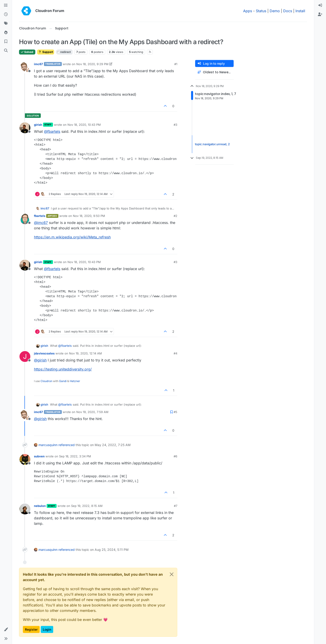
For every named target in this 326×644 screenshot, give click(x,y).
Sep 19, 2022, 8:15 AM (87, 506)
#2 (175, 216)
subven (39, 456)
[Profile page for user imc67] (25, 67)
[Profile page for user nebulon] (25, 509)
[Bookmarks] (6, 42)
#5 (175, 412)
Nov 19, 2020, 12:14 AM (85, 353)
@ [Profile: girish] (40, 360)
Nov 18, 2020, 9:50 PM (89, 216)
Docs (288, 11)
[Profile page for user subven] (25, 459)
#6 (175, 456)
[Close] (172, 574)
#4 (175, 353)
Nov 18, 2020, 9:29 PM (92, 64)
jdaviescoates (44, 353)
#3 (175, 125)
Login (47, 629)
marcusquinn (48, 445)
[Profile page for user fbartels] (25, 219)
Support (46, 52)
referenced (67, 445)
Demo (275, 11)
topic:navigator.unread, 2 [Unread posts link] (212, 144)
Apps (248, 11)
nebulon (40, 506)
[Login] (320, 5)
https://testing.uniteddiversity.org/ (63, 369)
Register (31, 629)
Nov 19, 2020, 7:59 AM (92, 412)
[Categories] (6, 5)
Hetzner (75, 381)
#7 (176, 506)
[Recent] (6, 14)
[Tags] (6, 24)
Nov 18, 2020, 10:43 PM (84, 125)
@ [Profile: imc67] (41, 223)
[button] (6, 630)
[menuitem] (320, 5)
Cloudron (46, 381)
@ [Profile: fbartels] (52, 131)
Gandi (63, 381)
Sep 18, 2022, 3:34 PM (75, 456)
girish (38, 125)
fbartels (40, 216)
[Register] (320, 14)
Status (261, 11)
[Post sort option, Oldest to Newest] (214, 72)
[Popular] (6, 33)
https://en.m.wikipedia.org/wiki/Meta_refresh (72, 237)
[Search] (6, 51)
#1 (176, 64)
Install (300, 11)
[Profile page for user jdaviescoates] (25, 356)
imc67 (38, 64)
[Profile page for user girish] (25, 128)
